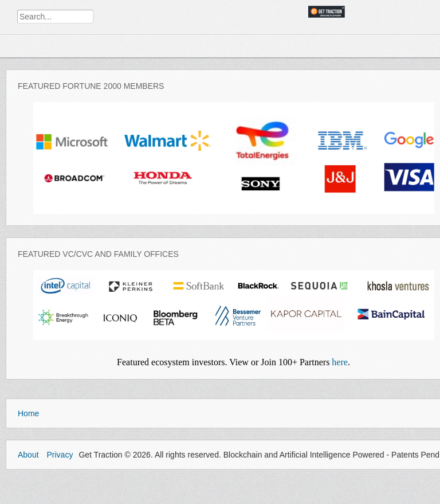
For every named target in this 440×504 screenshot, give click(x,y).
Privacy (60, 455)
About (28, 455)
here (340, 362)
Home (28, 413)
